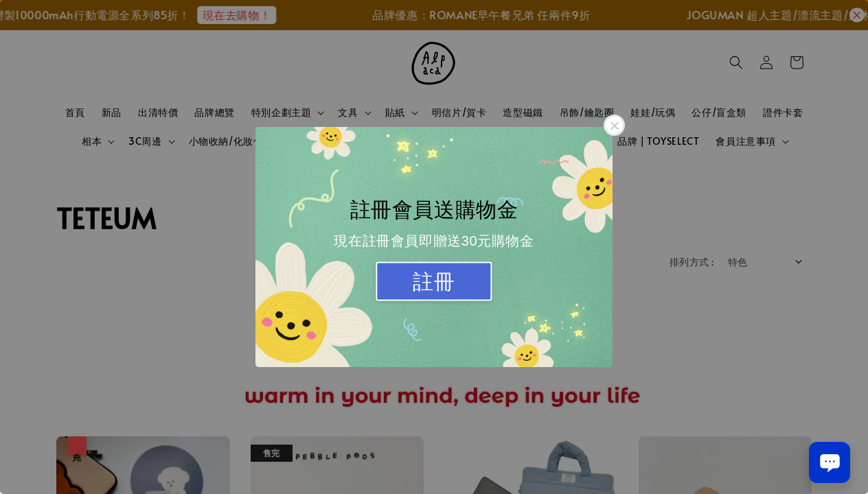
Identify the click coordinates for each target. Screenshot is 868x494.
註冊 (434, 282)
